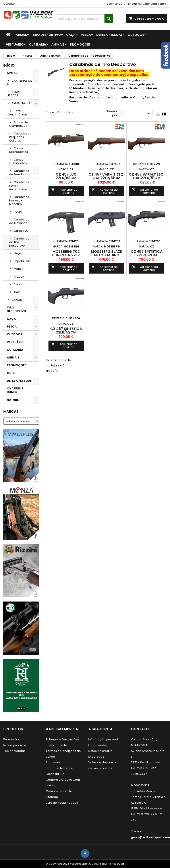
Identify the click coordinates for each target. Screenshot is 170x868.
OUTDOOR (136, 35)
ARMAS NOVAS (22, 103)
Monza (19, 269)
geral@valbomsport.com (150, 837)
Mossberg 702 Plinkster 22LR (66, 253)
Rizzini (18, 212)
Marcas (11, 411)
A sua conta (100, 729)
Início (9, 65)
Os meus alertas (100, 768)
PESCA (86, 35)
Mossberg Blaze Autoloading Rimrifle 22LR (106, 255)
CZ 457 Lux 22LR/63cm (66, 176)
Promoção (11, 739)
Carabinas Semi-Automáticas (19, 186)
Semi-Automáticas (18, 113)
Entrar (133, 4)
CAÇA (71, 35)
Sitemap (52, 797)
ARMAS (21, 35)
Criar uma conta (155, 4)
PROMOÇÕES (80, 44)
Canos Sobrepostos (18, 150)
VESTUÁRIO (15, 44)
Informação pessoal (103, 739)
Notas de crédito (100, 751)
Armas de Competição (18, 124)
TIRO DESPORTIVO (47, 35)
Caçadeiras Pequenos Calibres (20, 137)
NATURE (13, 400)
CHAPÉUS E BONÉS (15, 390)
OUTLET (13, 373)
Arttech (19, 277)
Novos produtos (15, 745)
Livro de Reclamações (62, 803)
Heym (18, 253)
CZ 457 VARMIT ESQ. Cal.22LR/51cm (106, 176)
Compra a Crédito (59, 791)
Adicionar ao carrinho (64, 191)
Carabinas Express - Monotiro (19, 200)
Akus (17, 292)
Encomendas (98, 745)
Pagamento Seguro (60, 768)
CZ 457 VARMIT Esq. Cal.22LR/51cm (147, 176)
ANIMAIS (58, 44)
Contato (9, 4)
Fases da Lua (55, 774)
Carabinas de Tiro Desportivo (19, 242)
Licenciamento (56, 745)
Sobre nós (53, 762)
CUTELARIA (38, 44)
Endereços (96, 757)
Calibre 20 (21, 231)
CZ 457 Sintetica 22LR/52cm (147, 253)
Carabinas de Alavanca (19, 221)
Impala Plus (22, 261)
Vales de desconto (102, 762)
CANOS (17, 300)
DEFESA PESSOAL (109, 35)
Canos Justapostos (18, 161)
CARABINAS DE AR (19, 82)
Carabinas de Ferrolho (19, 173)
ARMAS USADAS (14, 94)
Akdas (18, 284)
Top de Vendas (14, 751)
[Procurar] (85, 19)
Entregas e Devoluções (63, 739)
